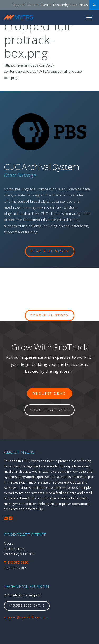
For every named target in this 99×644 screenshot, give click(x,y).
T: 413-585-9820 (16, 562)
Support (18, 5)
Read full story (50, 315)
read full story (50, 251)
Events (46, 5)
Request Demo (49, 393)
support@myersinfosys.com (26, 617)
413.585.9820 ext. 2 (27, 606)
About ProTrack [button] (50, 410)
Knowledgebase (65, 5)
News (84, 5)
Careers (32, 5)
